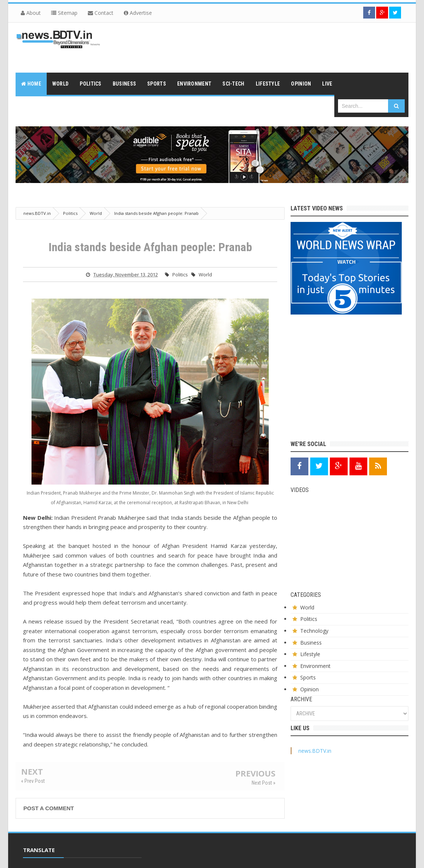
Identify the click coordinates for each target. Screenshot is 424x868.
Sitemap (64, 13)
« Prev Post (33, 781)
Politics (180, 275)
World (205, 275)
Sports (308, 677)
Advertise (138, 13)
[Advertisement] (274, 47)
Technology (314, 631)
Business (311, 643)
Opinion (309, 689)
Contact (101, 13)
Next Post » (264, 783)
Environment (315, 666)
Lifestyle (310, 654)
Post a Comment (49, 808)
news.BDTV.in (315, 751)
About (31, 13)
